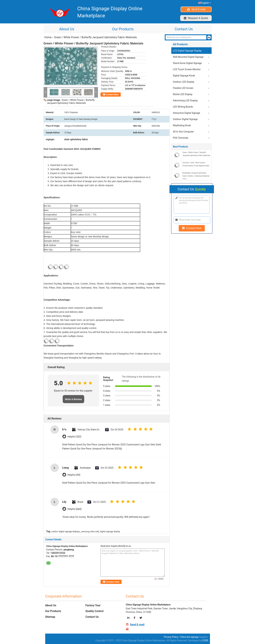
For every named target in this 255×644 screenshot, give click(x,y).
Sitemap (50, 617)
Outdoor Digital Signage (185, 119)
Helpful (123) (74, 437)
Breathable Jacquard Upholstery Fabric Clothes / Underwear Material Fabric (196, 176)
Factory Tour (93, 605)
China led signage (189, 637)
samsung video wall (90, 532)
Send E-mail (199, 9)
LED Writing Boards (183, 107)
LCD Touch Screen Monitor (187, 69)
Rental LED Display (183, 94)
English (206, 3)
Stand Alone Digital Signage (187, 63)
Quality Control (94, 611)
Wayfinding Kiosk (182, 125)
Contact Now (112, 95)
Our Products (123, 29)
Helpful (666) (75, 509)
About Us (67, 29)
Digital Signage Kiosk (184, 76)
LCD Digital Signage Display (187, 51)
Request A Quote (198, 18)
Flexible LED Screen (183, 88)
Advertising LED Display (185, 100)
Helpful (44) (74, 475)
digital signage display (110, 532)
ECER (205, 640)
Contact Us (184, 29)
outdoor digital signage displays (66, 532)
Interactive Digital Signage (187, 113)
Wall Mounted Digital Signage (188, 57)
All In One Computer (183, 132)
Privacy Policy (171, 637)
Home (48, 37)
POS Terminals (181, 138)
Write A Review (73, 399)
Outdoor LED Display (184, 82)
